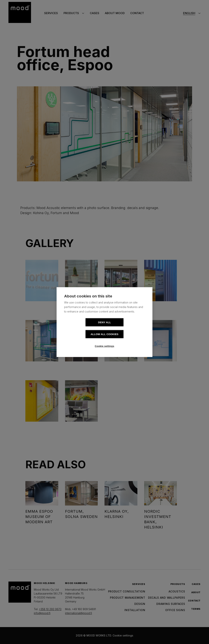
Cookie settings (104, 340)
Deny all (83, 328)
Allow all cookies (126, 328)
